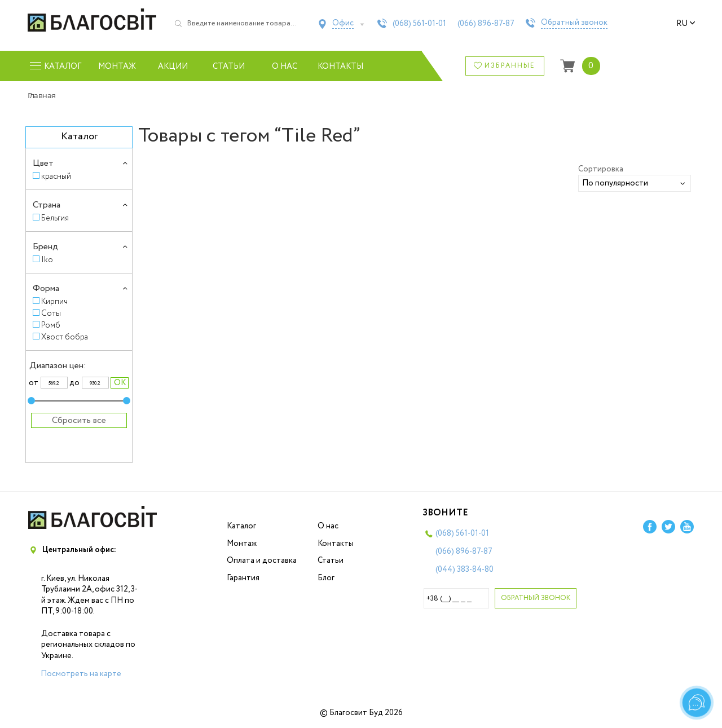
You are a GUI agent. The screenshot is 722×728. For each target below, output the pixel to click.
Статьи (229, 67)
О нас (285, 67)
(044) (465, 570)
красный (56, 176)
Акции (173, 67)
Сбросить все (79, 420)
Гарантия (243, 578)
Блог (326, 578)
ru (686, 24)
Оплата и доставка (262, 561)
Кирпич (54, 301)
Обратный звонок (574, 23)
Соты (51, 313)
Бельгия (55, 218)
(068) (419, 24)
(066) (486, 24)
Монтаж (117, 67)
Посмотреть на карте (81, 674)
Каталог (241, 526)
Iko (47, 260)
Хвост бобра (65, 337)
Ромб (51, 325)
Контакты (340, 67)
